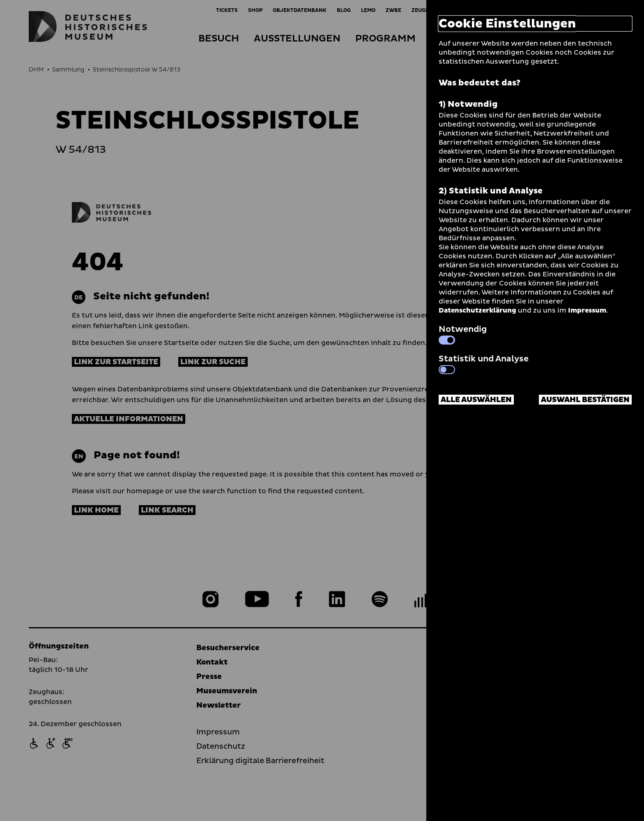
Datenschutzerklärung (477, 310)
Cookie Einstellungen (507, 24)
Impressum (587, 310)
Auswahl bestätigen (585, 400)
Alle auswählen (476, 400)
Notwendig (463, 334)
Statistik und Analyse (484, 363)
